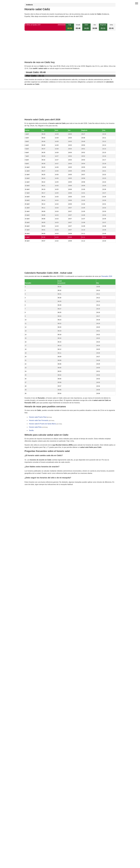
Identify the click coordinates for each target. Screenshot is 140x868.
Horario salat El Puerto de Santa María (42, 424)
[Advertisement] (70, 48)
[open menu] (137, 3)
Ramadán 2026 (107, 276)
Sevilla (31, 431)
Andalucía (29, 5)
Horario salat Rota (35, 427)
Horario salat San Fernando (39, 421)
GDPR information (31, 494)
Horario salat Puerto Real (38, 417)
